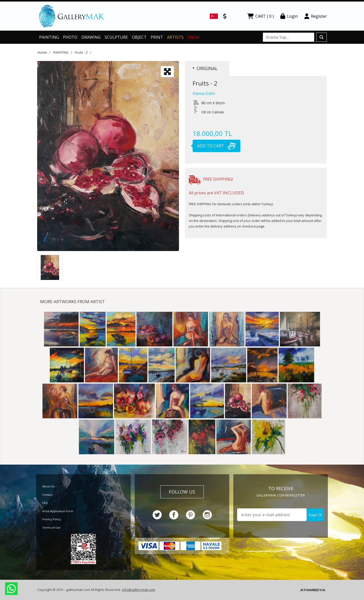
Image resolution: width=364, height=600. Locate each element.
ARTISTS (175, 37)
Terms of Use (51, 527)
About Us (48, 486)
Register (316, 16)
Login (289, 16)
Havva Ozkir (204, 93)
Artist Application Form (58, 511)
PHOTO (70, 37)
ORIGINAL (205, 68)
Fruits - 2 (81, 52)
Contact (47, 495)
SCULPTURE (116, 37)
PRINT (157, 37)
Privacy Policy (52, 519)
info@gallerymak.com (139, 590)
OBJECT (139, 37)
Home (42, 52)
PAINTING (49, 37)
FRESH (194, 37)
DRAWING (91, 37)
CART (260, 16)
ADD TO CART (214, 146)
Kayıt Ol (315, 515)
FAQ (45, 503)
